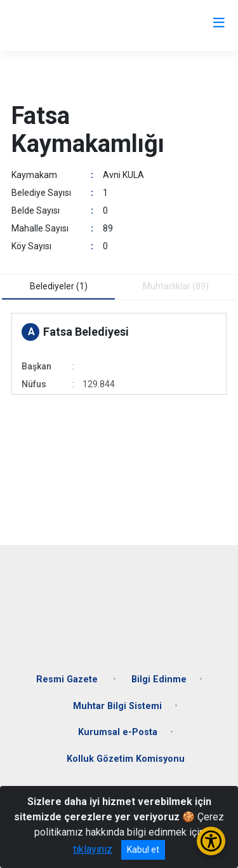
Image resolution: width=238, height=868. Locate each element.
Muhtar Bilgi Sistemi (117, 706)
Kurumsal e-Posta (118, 732)
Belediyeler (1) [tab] (59, 286)
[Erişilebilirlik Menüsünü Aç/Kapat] (211, 841)
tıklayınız (93, 849)
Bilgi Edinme (159, 679)
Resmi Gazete (68, 679)
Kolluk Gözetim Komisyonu (126, 759)
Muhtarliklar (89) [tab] (176, 286)
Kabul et (143, 850)
